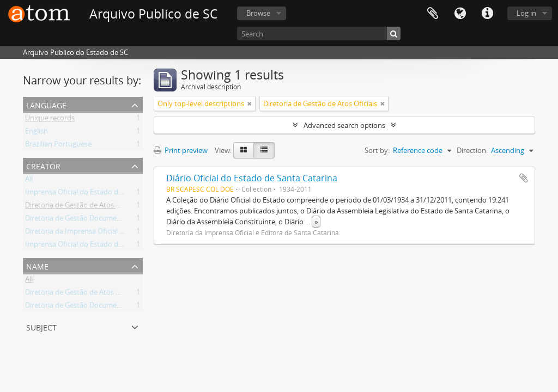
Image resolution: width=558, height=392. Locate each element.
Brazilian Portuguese (58, 146)
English (37, 133)
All (29, 181)
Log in (526, 13)
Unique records (50, 120)
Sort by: (377, 150)
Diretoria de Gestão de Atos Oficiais (82, 207)
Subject (41, 326)
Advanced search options (344, 125)
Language (460, 14)
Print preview (181, 150)
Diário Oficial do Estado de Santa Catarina (252, 178)
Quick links (487, 14)
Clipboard (433, 14)
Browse (258, 13)
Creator (43, 165)
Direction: (472, 150)
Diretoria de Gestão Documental (77, 220)
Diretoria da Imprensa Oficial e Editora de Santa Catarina (116, 233)
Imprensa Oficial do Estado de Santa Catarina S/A (104, 246)
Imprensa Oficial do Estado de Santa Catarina (98, 194)
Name (37, 265)
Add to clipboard (524, 178)
